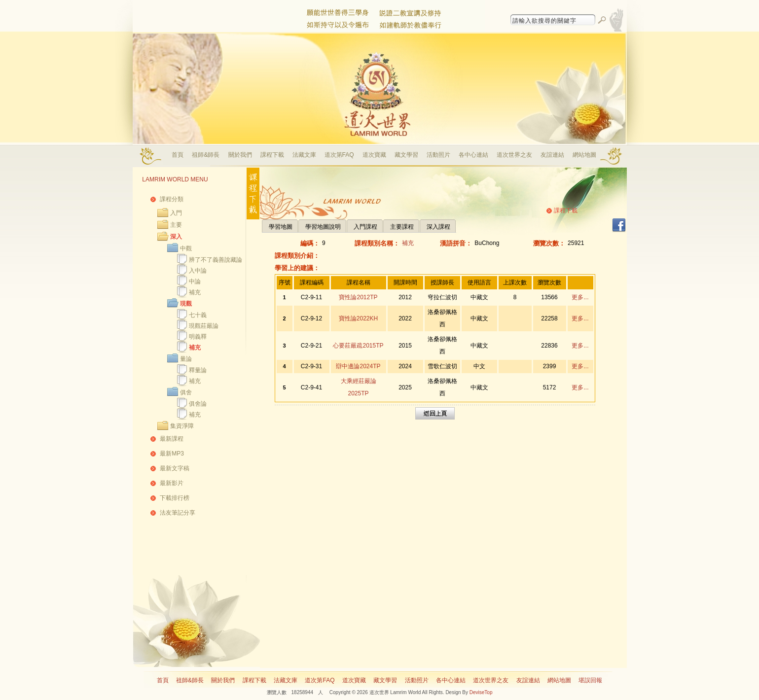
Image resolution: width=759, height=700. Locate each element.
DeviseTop (481, 692)
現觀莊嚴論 (204, 326)
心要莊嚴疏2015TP (358, 346)
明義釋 (198, 337)
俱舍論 (198, 404)
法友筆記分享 (178, 513)
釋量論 (198, 370)
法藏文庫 (304, 155)
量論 (186, 359)
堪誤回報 (590, 680)
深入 (176, 237)
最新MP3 (172, 454)
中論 (195, 281)
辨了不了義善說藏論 (216, 260)
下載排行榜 (175, 498)
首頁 (178, 155)
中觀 (186, 248)
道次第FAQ (339, 155)
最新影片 (172, 483)
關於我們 (240, 155)
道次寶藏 (374, 155)
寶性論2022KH (358, 318)
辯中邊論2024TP (358, 366)
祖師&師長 (206, 155)
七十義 (198, 315)
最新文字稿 (175, 468)
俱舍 (186, 392)
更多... (580, 297)
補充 (195, 292)
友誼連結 (552, 155)
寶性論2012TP (358, 297)
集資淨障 (182, 426)
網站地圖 (584, 155)
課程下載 (272, 155)
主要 (176, 225)
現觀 (186, 304)
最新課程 (172, 439)
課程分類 (172, 199)
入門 (176, 213)
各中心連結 (473, 155)
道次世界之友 (514, 155)
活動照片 (438, 155)
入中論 (198, 271)
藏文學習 (406, 155)
